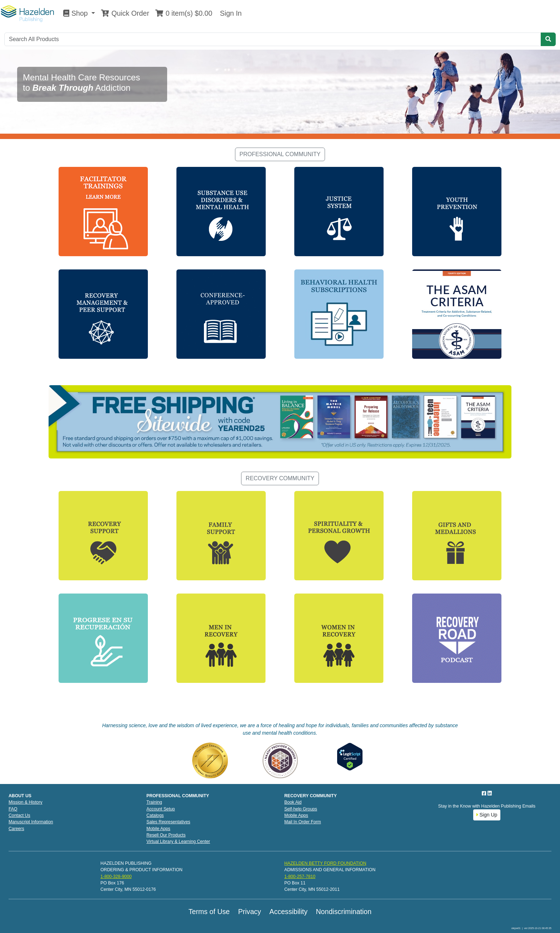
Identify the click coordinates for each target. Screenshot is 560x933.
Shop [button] (76, 13)
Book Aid (293, 802)
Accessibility (288, 912)
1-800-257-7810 (300, 877)
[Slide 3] (293, 129)
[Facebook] (485, 793)
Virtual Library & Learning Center (178, 842)
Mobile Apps (158, 829)
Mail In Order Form (303, 822)
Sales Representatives (168, 822)
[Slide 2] (280, 129)
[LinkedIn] (490, 793)
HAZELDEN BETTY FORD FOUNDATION (325, 863)
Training (154, 802)
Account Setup (161, 809)
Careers (16, 829)
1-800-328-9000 (116, 877)
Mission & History (26, 802)
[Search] (273, 39)
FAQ (13, 809)
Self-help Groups (301, 809)
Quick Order (125, 13)
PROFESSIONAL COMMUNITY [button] (280, 154)
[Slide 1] (267, 129)
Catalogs (155, 815)
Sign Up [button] (487, 815)
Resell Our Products (166, 835)
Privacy (250, 912)
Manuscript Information (31, 822)
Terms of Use (209, 912)
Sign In (230, 13)
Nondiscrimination (344, 912)
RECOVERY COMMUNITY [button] (280, 478)
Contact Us (19, 815)
